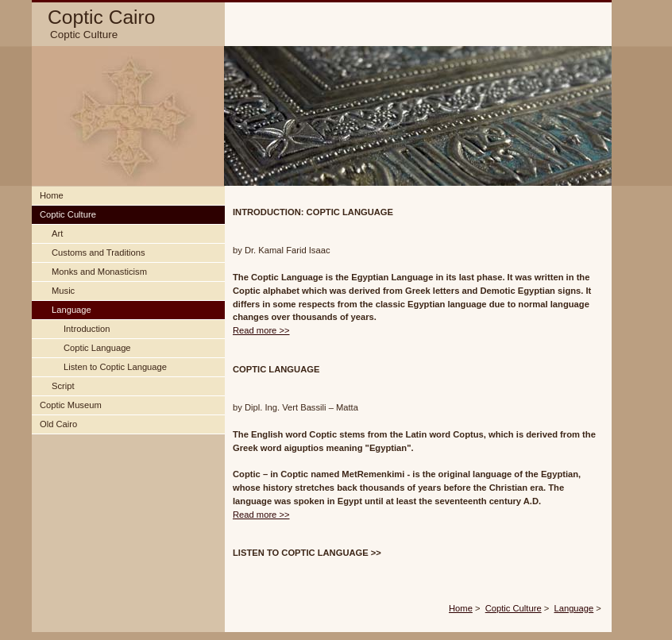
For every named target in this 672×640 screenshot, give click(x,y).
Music (63, 291)
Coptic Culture (514, 608)
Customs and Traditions (98, 253)
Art (57, 233)
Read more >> (261, 330)
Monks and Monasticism (99, 272)
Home (461, 608)
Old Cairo (58, 424)
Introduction (87, 329)
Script (63, 386)
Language (574, 608)
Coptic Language (97, 348)
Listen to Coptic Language (115, 367)
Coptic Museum (71, 405)
